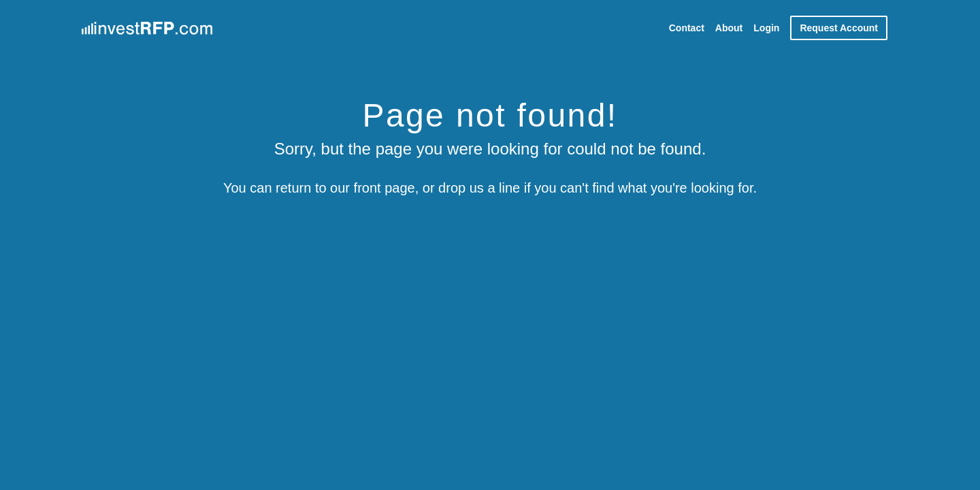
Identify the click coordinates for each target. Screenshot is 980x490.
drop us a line (479, 188)
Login (766, 28)
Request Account (839, 28)
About (729, 28)
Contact (687, 28)
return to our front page (345, 188)
